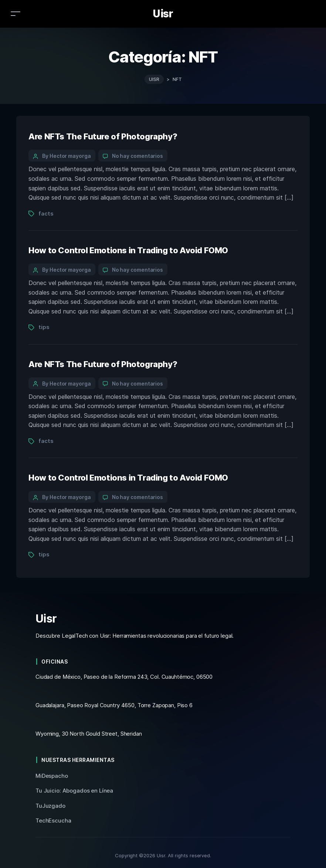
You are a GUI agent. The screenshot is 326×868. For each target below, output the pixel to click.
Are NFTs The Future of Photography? (103, 136)
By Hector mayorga (67, 156)
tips (44, 327)
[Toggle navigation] (16, 13)
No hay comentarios (138, 156)
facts (46, 213)
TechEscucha (53, 820)
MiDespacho (52, 776)
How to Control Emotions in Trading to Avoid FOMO (128, 250)
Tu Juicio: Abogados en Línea (74, 791)
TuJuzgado (50, 806)
